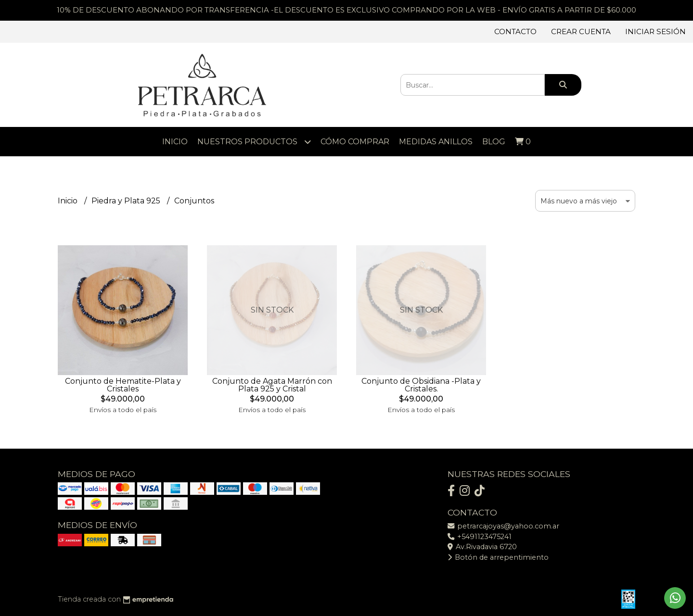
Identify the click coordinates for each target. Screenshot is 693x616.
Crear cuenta (581, 31)
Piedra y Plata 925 (127, 201)
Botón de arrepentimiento (498, 557)
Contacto (515, 31)
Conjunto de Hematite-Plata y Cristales (123, 385)
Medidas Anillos (436, 142)
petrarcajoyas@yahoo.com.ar (503, 526)
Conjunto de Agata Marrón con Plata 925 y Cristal (272, 385)
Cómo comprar (355, 142)
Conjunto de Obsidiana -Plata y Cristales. (421, 385)
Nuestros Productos (254, 142)
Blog (494, 142)
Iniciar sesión (655, 31)
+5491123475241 (480, 537)
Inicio (175, 142)
